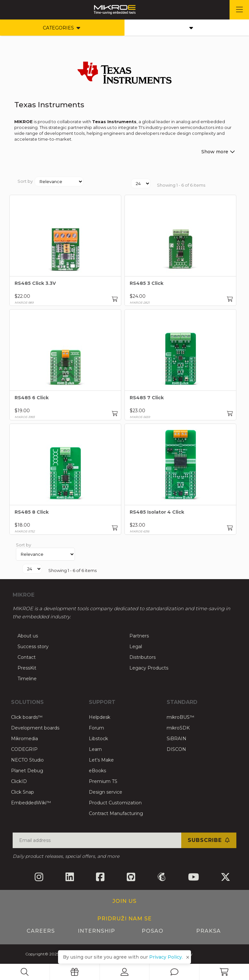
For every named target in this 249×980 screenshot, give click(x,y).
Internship (96, 931)
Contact (27, 657)
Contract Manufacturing (116, 813)
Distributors (142, 657)
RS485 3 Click (147, 283)
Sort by (25, 181)
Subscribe (209, 840)
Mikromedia (24, 739)
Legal (136, 647)
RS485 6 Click (32, 398)
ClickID (19, 781)
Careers (41, 931)
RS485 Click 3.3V (35, 283)
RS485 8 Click (32, 512)
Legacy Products (149, 668)
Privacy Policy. (166, 957)
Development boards (35, 728)
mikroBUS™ (180, 717)
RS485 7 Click (147, 398)
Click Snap (23, 792)
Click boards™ (27, 717)
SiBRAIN (177, 739)
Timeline (27, 679)
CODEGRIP (24, 749)
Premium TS (103, 781)
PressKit (27, 668)
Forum (96, 728)
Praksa (208, 931)
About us (28, 636)
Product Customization (115, 803)
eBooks (97, 771)
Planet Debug (27, 771)
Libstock (98, 739)
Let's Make (101, 760)
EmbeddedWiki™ (31, 803)
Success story (33, 647)
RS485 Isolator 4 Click (157, 512)
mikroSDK (178, 728)
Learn (95, 749)
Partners (139, 636)
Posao (153, 931)
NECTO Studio (27, 760)
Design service (106, 792)
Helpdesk (100, 717)
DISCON (176, 749)
